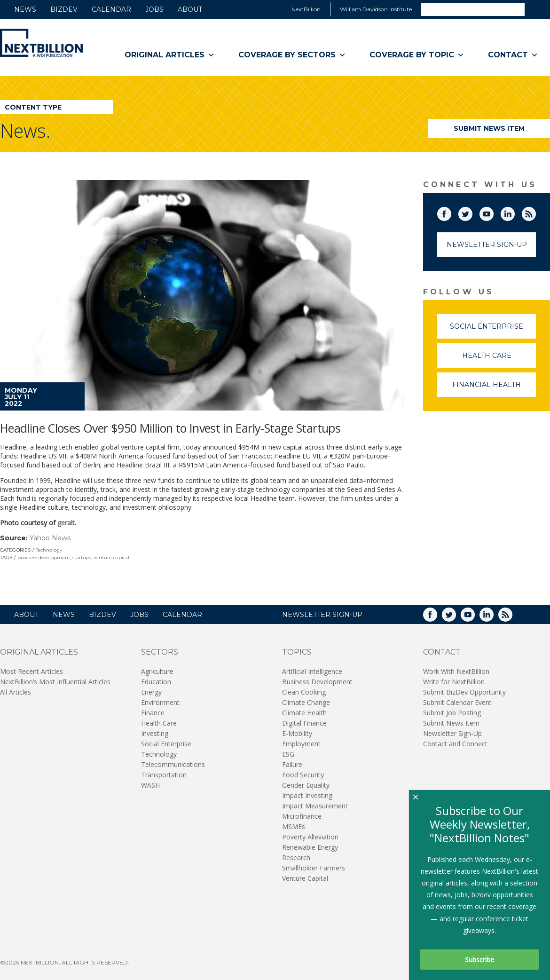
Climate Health (304, 713)
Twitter (472, 212)
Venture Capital (305, 878)
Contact (513, 55)
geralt (66, 523)
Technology (49, 550)
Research (296, 857)
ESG (288, 754)
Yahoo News (50, 538)
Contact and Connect (455, 744)
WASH (150, 785)
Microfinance (302, 816)
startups (82, 557)
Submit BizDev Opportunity (464, 692)
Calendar (111, 9)
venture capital (111, 557)
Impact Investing (307, 795)
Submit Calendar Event (457, 702)
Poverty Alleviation (310, 837)
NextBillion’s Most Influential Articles (55, 682)
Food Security (303, 775)
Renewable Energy (310, 847)
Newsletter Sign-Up (487, 245)
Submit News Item (489, 128)
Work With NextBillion (456, 671)
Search (537, 9)
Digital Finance (304, 723)
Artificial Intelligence (312, 671)
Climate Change (306, 702)
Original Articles (170, 55)
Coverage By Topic (417, 55)
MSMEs (294, 826)
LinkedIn (514, 212)
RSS (535, 212)
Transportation (164, 775)
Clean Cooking (304, 692)
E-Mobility (297, 733)
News (25, 9)
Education (156, 682)
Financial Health (494, 389)
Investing (155, 733)
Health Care (499, 360)
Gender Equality (306, 785)
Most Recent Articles (31, 671)
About (190, 9)
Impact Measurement (315, 806)
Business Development (317, 682)
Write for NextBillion (454, 682)
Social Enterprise (493, 330)
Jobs (154, 9)
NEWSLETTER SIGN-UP (322, 615)
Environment (160, 702)
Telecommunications (173, 764)
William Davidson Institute (376, 9)
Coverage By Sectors (292, 55)
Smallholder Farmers (314, 868)
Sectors (160, 652)
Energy (151, 692)
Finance (153, 713)
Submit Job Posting (452, 713)
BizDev (64, 9)
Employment (301, 744)
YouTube (493, 212)
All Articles (16, 692)
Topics (297, 652)
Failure (292, 764)
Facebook (451, 212)
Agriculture (157, 671)
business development (44, 557)
